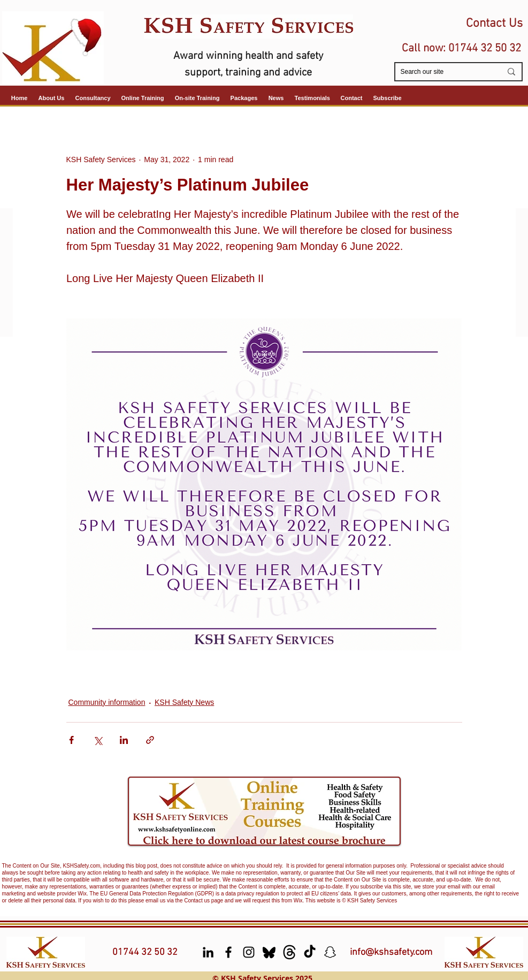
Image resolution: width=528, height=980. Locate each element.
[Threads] (289, 952)
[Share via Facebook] (71, 740)
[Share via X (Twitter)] (98, 740)
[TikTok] (310, 952)
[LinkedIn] (208, 952)
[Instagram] (249, 952)
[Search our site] (443, 72)
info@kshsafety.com (391, 952)
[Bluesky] (269, 952)
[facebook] (228, 952)
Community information (107, 702)
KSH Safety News (184, 702)
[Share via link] (150, 740)
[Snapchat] (330, 952)
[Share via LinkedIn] (124, 740)
